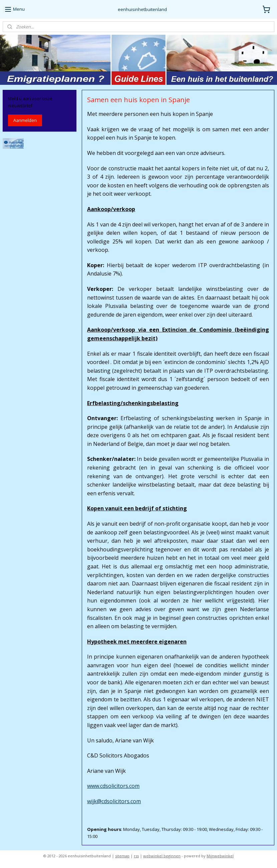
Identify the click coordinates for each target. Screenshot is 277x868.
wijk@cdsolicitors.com (114, 801)
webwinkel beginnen (162, 856)
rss (136, 856)
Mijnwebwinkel (220, 856)
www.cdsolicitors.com (113, 786)
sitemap (122, 856)
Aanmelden (25, 120)
